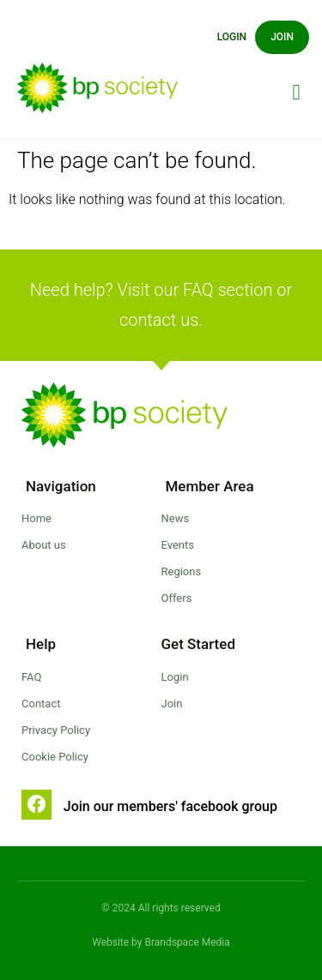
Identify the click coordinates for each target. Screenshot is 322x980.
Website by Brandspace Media (161, 942)
